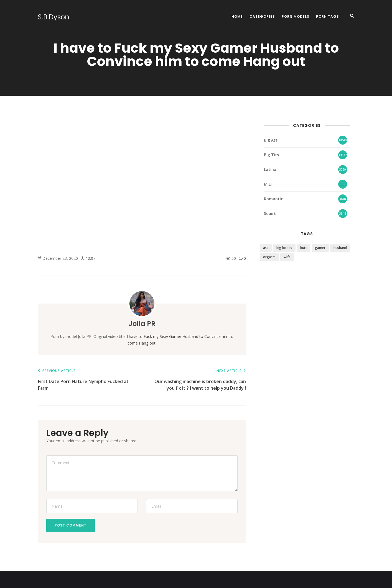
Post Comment (71, 525)
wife (287, 257)
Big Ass (271, 140)
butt (304, 248)
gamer (320, 248)
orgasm (269, 257)
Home (237, 16)
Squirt (270, 213)
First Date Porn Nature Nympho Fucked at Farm (87, 380)
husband (340, 248)
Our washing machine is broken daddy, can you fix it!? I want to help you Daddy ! (197, 380)
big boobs (284, 248)
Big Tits (271, 155)
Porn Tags (328, 16)
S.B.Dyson (54, 17)
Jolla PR (142, 324)
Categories (262, 16)
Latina (270, 169)
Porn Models (296, 16)
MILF (268, 184)
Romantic (273, 199)
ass (266, 248)
